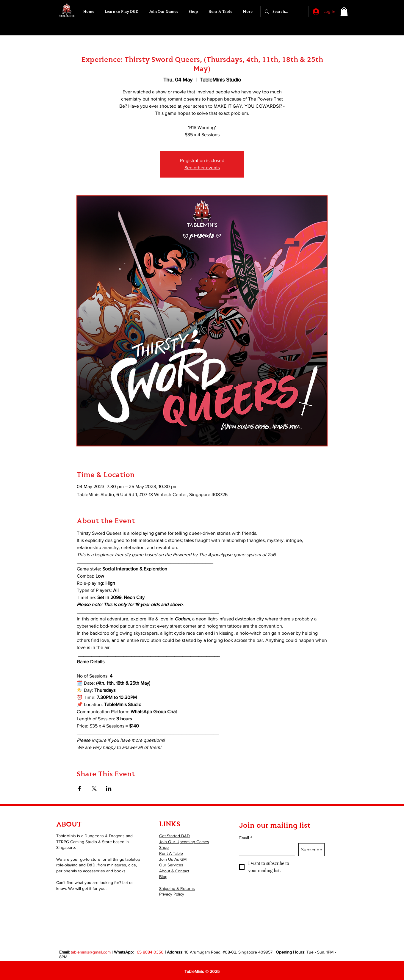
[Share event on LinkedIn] (109, 788)
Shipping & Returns (177, 888)
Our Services (171, 865)
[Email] (265, 849)
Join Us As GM (173, 859)
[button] (163, 12)
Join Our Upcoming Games (184, 842)
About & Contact (174, 871)
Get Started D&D (174, 836)
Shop (164, 847)
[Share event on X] (94, 788)
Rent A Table (171, 853)
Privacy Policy (172, 894)
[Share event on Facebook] (80, 788)
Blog (163, 876)
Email (246, 838)
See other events (202, 168)
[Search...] (284, 11)
